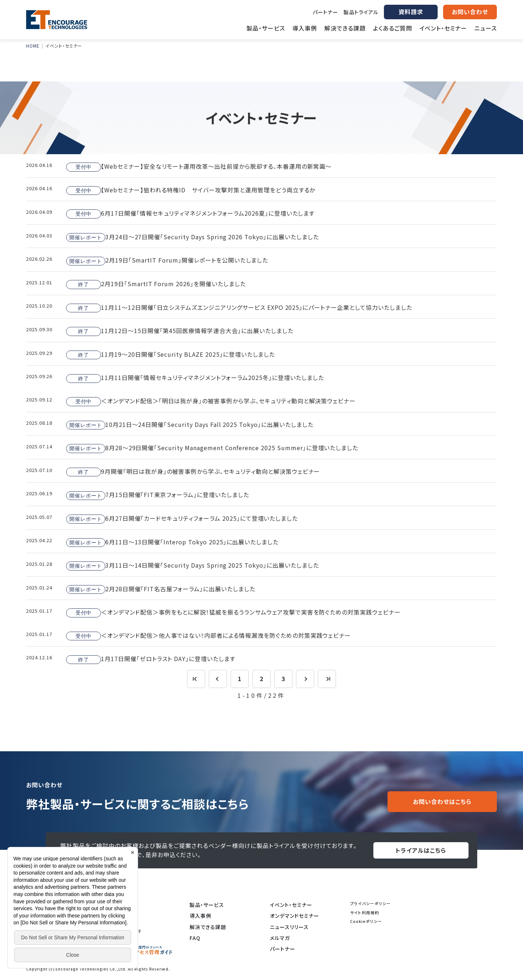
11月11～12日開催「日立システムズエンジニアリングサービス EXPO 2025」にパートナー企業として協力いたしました (239, 308)
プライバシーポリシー (370, 903)
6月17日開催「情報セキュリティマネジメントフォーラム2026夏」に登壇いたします (190, 213)
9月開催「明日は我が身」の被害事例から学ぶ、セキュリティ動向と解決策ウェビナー (193, 472)
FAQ (195, 938)
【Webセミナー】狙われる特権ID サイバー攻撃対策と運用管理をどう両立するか (191, 190)
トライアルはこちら (421, 850)
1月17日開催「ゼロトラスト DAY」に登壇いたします (151, 659)
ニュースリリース (289, 927)
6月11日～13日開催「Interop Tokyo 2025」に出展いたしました (172, 542)
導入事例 (200, 916)
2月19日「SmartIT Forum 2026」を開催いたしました (156, 284)
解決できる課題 (208, 927)
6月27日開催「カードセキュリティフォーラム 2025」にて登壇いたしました (182, 519)
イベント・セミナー (291, 905)
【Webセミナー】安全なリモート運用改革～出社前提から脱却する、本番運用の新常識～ (199, 167)
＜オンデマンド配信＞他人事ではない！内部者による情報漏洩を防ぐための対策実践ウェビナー (208, 636)
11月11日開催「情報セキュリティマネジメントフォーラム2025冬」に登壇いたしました (195, 378)
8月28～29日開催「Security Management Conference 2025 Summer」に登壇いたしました (212, 448)
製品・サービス (207, 905)
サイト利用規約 (365, 913)
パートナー (325, 12)
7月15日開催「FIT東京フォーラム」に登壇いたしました (158, 495)
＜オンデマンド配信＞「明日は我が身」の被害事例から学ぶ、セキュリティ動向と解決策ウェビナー (211, 401)
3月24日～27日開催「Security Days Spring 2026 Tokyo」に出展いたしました (192, 237)
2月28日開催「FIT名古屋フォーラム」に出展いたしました (161, 589)
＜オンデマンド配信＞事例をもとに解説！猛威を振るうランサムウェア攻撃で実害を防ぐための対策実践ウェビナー (233, 612)
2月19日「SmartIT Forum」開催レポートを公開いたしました (167, 261)
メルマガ (280, 938)
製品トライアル (361, 12)
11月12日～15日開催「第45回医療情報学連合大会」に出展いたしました (180, 331)
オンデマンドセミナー (295, 916)
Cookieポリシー (366, 921)
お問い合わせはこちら (442, 801)
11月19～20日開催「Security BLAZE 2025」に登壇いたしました (171, 355)
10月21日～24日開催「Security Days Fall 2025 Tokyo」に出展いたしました (190, 425)
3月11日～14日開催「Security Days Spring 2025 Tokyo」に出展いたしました (192, 565)
